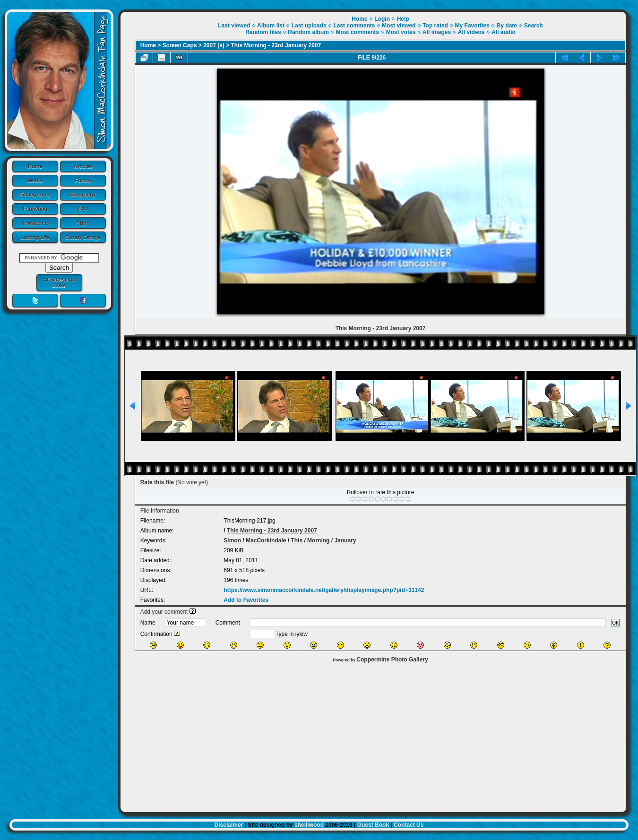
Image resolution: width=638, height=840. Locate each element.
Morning (318, 540)
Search (534, 26)
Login (382, 19)
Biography (83, 195)
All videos (471, 32)
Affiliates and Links (59, 283)
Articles (83, 166)
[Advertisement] (373, 735)
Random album (308, 32)
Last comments (354, 26)
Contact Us (409, 825)
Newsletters (35, 223)
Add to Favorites (246, 600)
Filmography (35, 195)
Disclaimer (229, 825)
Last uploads (309, 26)
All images (437, 32)
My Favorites (472, 26)
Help (403, 19)
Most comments (358, 32)
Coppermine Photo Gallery (392, 660)
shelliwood (309, 825)
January (345, 540)
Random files (263, 32)
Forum (83, 180)
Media (35, 180)
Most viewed (399, 26)
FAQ (83, 209)
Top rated (435, 26)
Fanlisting (35, 209)
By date (507, 26)
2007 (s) (214, 45)
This (297, 540)
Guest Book (373, 825)
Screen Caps (180, 45)
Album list (271, 26)
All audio (504, 32)
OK (616, 623)
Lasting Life (35, 237)
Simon (232, 540)
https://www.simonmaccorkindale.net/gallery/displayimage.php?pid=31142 (324, 590)
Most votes (401, 32)
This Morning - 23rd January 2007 (276, 45)
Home (35, 166)
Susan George (83, 237)
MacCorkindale (266, 540)
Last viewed (234, 26)
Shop (83, 223)
